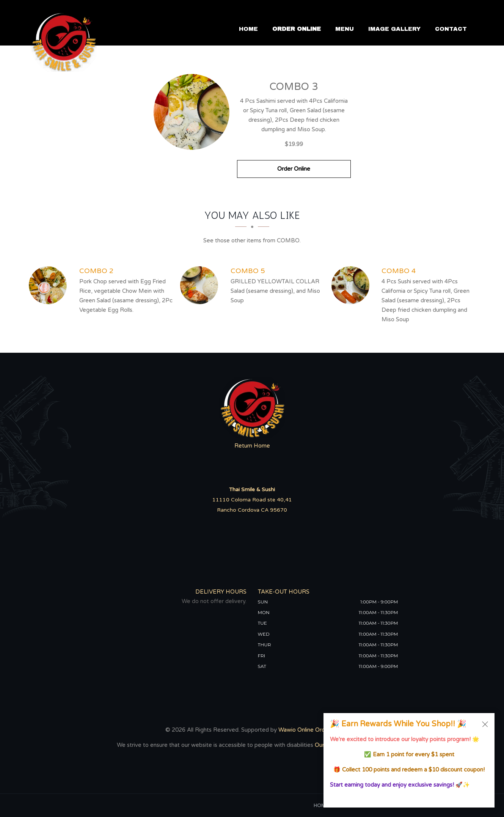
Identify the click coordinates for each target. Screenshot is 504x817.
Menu (345, 29)
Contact (451, 29)
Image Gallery (394, 29)
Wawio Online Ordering (308, 730)
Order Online (297, 29)
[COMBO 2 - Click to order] (50, 285)
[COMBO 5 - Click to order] (201, 285)
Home (248, 29)
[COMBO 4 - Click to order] (352, 285)
